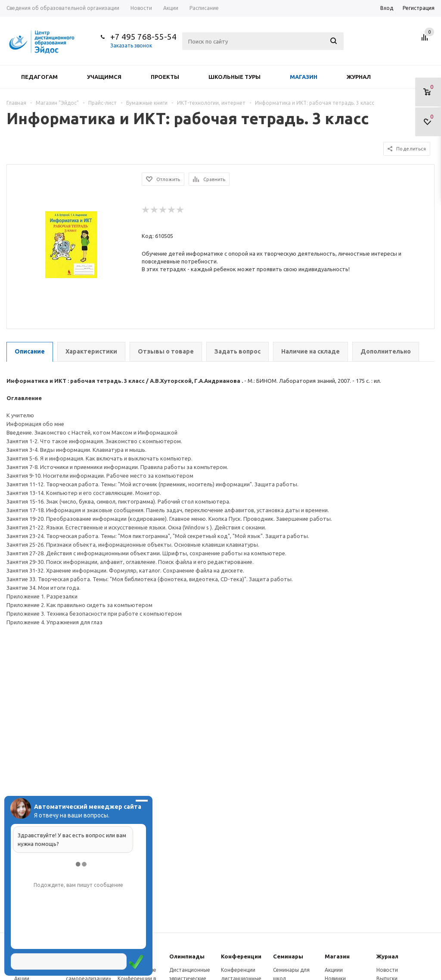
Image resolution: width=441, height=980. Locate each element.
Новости (387, 970)
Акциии (334, 970)
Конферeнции (241, 956)
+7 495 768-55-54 (143, 37)
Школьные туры (234, 77)
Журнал (359, 77)
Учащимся (104, 77)
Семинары (288, 956)
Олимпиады (187, 956)
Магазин (304, 77)
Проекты (165, 77)
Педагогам (39, 77)
